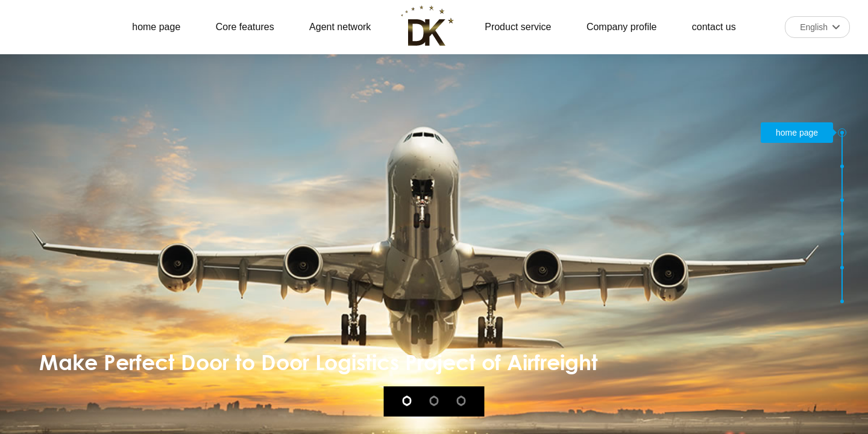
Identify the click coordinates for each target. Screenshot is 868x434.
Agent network (340, 27)
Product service (518, 27)
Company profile (622, 27)
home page (156, 27)
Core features (245, 27)
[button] (842, 133)
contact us (714, 27)
